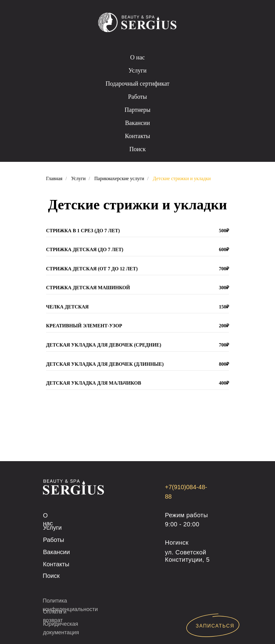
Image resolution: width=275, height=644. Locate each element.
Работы (137, 97)
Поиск (137, 149)
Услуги (137, 70)
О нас (137, 57)
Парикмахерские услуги (119, 178)
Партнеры (138, 110)
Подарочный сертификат (137, 84)
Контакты (138, 136)
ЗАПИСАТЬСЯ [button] (215, 626)
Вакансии (137, 123)
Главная (54, 178)
